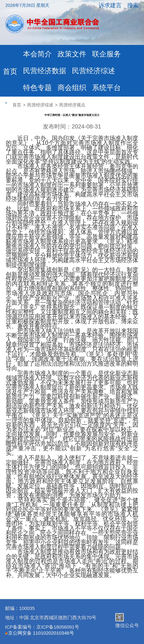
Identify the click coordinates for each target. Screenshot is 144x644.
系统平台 (106, 88)
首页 (10, 71)
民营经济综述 (94, 71)
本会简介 (37, 54)
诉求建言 (110, 5)
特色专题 (37, 88)
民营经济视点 (72, 105)
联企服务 (106, 54)
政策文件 (72, 54)
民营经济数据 (45, 71)
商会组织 (72, 88)
